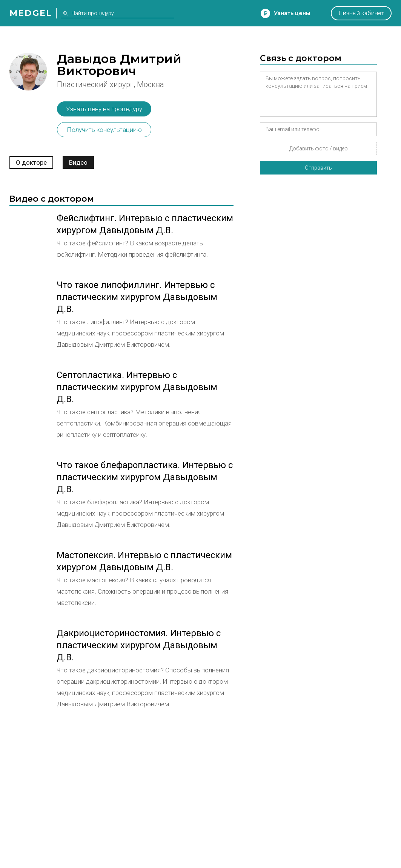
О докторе (31, 162)
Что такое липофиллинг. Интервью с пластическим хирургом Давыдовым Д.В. (137, 297)
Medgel (31, 13)
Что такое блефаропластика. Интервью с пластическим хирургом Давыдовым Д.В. (145, 477)
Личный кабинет (361, 13)
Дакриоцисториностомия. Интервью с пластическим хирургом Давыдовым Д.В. (139, 645)
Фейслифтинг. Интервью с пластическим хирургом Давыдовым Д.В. (145, 224)
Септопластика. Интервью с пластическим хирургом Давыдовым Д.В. (137, 387)
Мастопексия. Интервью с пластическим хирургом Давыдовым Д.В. (144, 561)
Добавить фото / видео (319, 148)
